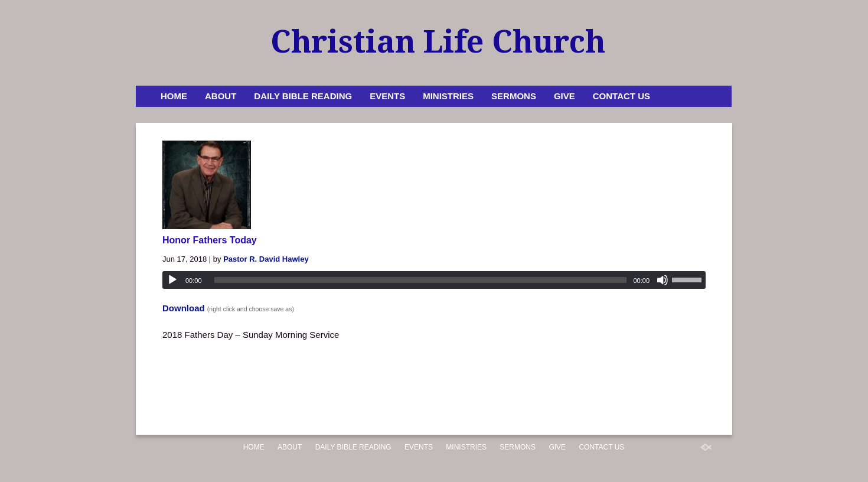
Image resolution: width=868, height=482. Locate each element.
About (221, 96)
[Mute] (663, 280)
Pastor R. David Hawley (266, 259)
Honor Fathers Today (210, 240)
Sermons (514, 96)
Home (174, 96)
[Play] (172, 280)
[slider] (421, 280)
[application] (434, 280)
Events (387, 96)
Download (184, 308)
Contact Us (621, 96)
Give (564, 96)
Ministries (448, 96)
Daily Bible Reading (303, 96)
